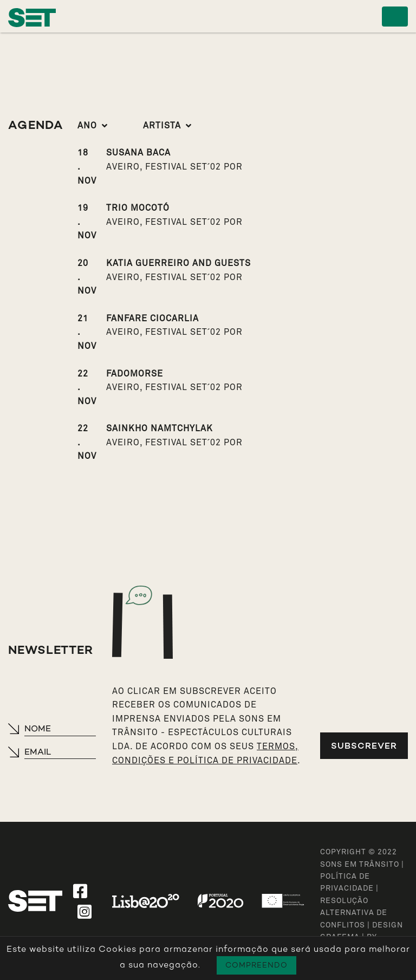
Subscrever (364, 746)
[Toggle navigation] (395, 17)
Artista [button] (162, 126)
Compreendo (256, 965)
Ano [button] (87, 126)
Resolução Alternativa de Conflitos (354, 913)
